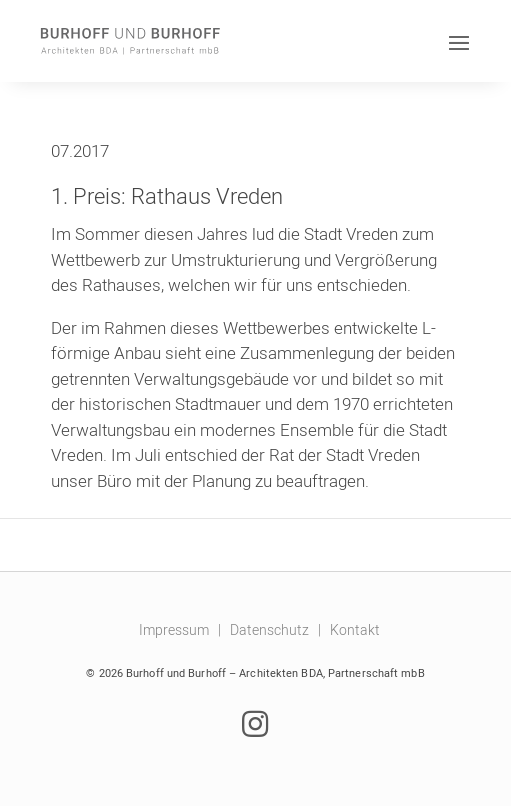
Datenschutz (269, 629)
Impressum (174, 629)
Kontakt (355, 629)
